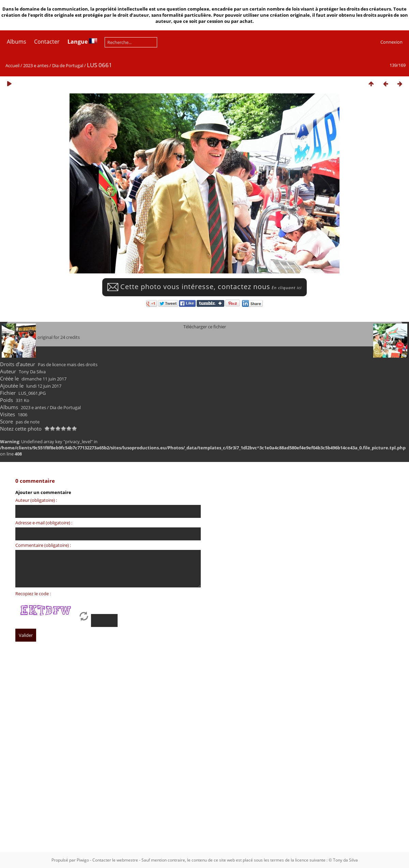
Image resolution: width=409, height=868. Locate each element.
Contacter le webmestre (115, 860)
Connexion (391, 42)
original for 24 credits (59, 337)
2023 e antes (36, 65)
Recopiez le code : (33, 594)
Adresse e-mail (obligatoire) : (44, 523)
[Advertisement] (70, 734)
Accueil (12, 65)
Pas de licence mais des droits (68, 364)
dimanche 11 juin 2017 (44, 379)
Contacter (47, 42)
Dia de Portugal (68, 65)
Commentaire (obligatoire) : (43, 545)
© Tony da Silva (343, 860)
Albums (17, 42)
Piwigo (83, 860)
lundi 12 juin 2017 (44, 386)
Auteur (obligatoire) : (36, 500)
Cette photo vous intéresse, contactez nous (204, 287)
